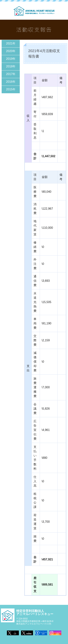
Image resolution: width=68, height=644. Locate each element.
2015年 (11, 89)
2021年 (11, 43)
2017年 (11, 74)
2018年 (11, 66)
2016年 (11, 82)
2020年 (11, 51)
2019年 (11, 59)
